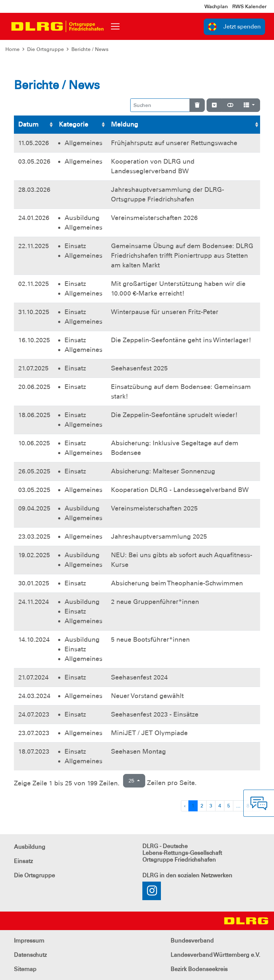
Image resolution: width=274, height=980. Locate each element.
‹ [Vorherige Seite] (185, 806)
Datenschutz (30, 955)
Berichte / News (90, 49)
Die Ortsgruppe (45, 49)
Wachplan (216, 6)
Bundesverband (192, 941)
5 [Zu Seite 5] (229, 806)
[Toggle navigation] (115, 26)
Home (12, 49)
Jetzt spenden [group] (234, 27)
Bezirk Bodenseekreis (199, 969)
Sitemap (25, 969)
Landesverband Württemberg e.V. (215, 955)
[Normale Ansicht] (230, 105)
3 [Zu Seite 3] (211, 806)
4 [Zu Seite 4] (220, 806)
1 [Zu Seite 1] (193, 806)
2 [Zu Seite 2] (202, 806)
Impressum (29, 941)
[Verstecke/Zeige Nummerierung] (214, 105)
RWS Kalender (249, 6)
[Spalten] (249, 105)
